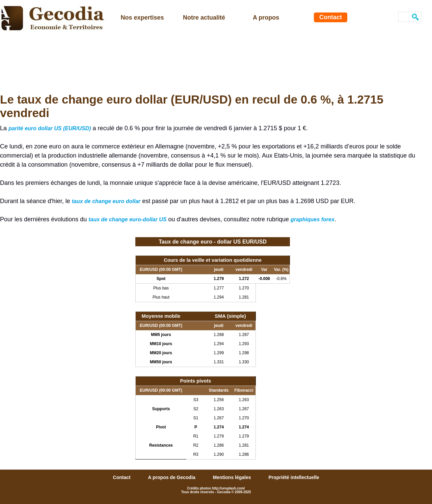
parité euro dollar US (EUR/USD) (50, 128)
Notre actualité (204, 18)
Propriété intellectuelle (294, 477)
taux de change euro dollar (106, 201)
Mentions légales (233, 477)
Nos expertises (142, 18)
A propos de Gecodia (172, 477)
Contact (331, 17)
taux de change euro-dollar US (127, 219)
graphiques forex (313, 219)
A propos (266, 18)
